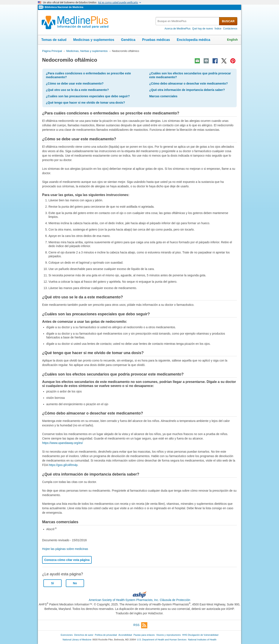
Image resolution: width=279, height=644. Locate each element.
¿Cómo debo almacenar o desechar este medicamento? (189, 83)
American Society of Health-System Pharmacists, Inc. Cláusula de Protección (139, 600)
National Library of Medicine (77, 640)
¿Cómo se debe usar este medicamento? (75, 83)
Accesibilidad (125, 635)
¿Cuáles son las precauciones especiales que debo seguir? (88, 96)
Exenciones (67, 635)
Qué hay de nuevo (203, 29)
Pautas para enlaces (144, 635)
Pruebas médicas (156, 40)
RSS (140, 625)
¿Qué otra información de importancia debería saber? (187, 90)
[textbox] (188, 21)
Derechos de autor (84, 635)
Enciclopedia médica (193, 40)
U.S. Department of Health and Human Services (162, 640)
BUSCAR (228, 21)
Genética (128, 40)
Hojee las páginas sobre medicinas (65, 549)
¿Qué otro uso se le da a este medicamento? (77, 90)
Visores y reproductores (169, 635)
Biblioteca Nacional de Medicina (64, 7)
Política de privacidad (106, 635)
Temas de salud (54, 40)
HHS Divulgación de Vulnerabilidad (200, 635)
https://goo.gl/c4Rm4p (63, 465)
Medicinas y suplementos (94, 40)
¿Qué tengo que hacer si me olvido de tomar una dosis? (85, 103)
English (232, 40)
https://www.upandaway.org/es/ (63, 443)
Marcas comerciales (163, 96)
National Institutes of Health (202, 640)
